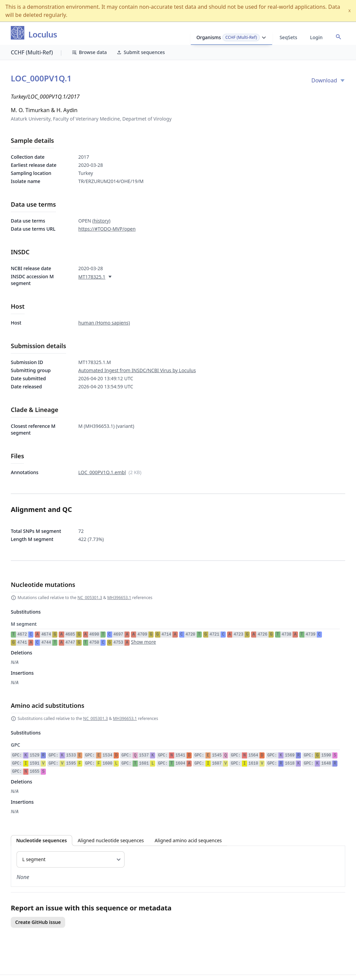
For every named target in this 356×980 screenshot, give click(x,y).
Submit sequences (141, 52)
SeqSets (288, 37)
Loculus (43, 35)
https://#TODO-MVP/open (107, 229)
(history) (101, 221)
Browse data (89, 52)
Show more (143, 642)
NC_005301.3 (90, 598)
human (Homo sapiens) (104, 323)
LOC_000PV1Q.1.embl (102, 472)
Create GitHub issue (38, 922)
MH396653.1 (119, 598)
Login (316, 37)
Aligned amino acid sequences (188, 840)
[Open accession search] (338, 37)
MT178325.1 (92, 277)
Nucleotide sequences (42, 840)
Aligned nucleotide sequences (111, 840)
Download (328, 80)
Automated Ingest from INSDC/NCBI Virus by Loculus (137, 370)
